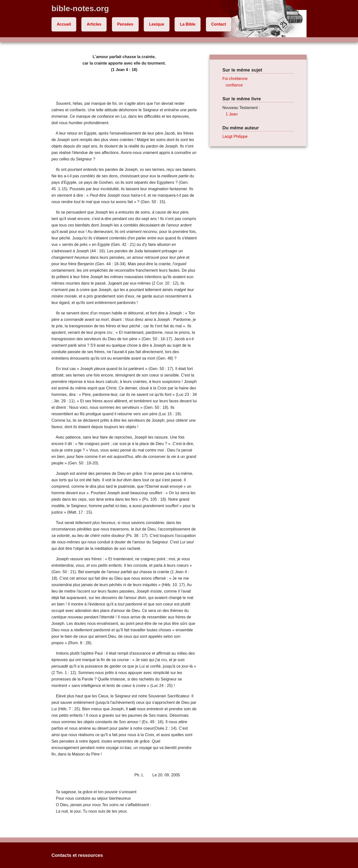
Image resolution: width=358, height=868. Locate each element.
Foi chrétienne (235, 79)
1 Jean (232, 114)
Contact (219, 24)
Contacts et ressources (77, 855)
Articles (94, 24)
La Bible (188, 24)
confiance (234, 85)
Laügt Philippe (235, 136)
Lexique (157, 24)
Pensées (125, 24)
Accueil (64, 24)
